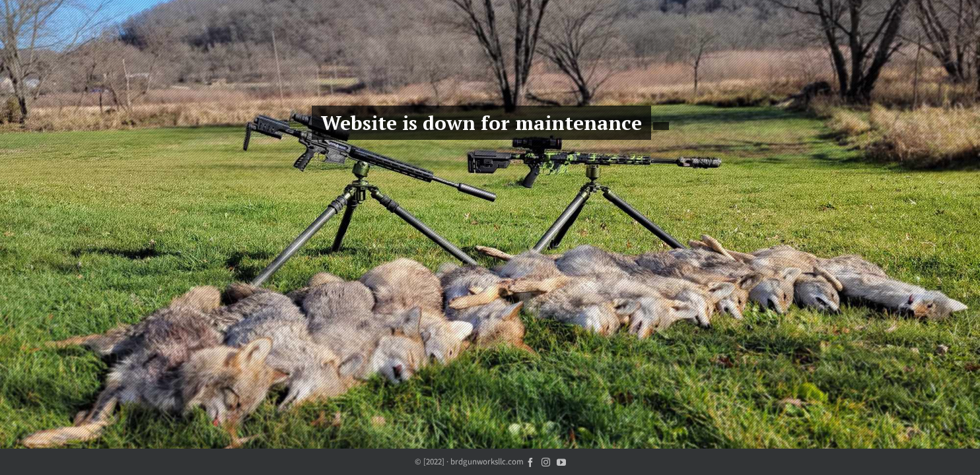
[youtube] (561, 461)
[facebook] (530, 461)
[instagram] (546, 461)
